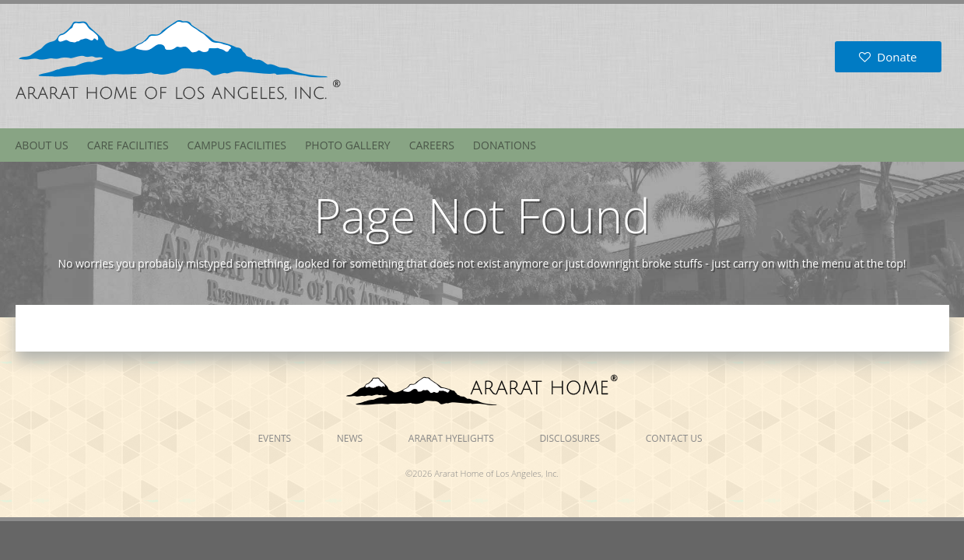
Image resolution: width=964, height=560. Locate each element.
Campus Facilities (237, 145)
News (350, 438)
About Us (42, 145)
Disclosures (570, 438)
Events (274, 438)
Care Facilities (128, 145)
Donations (505, 145)
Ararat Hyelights (451, 438)
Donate (888, 57)
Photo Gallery (348, 145)
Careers (432, 145)
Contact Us (674, 438)
